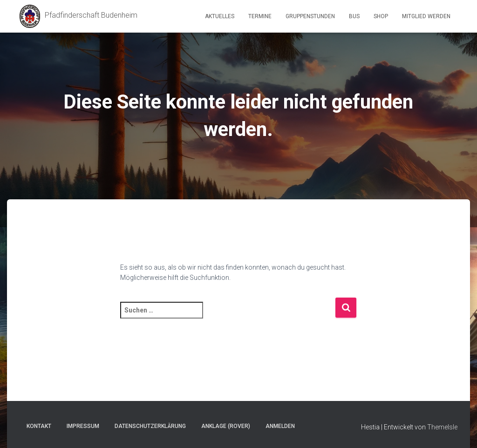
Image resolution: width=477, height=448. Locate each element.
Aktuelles (220, 16)
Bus (354, 16)
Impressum (83, 426)
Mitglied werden (426, 16)
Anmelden (280, 426)
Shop (381, 16)
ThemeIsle (442, 427)
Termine (260, 16)
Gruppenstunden (310, 16)
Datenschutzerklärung (150, 426)
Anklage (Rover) (226, 426)
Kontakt (39, 426)
